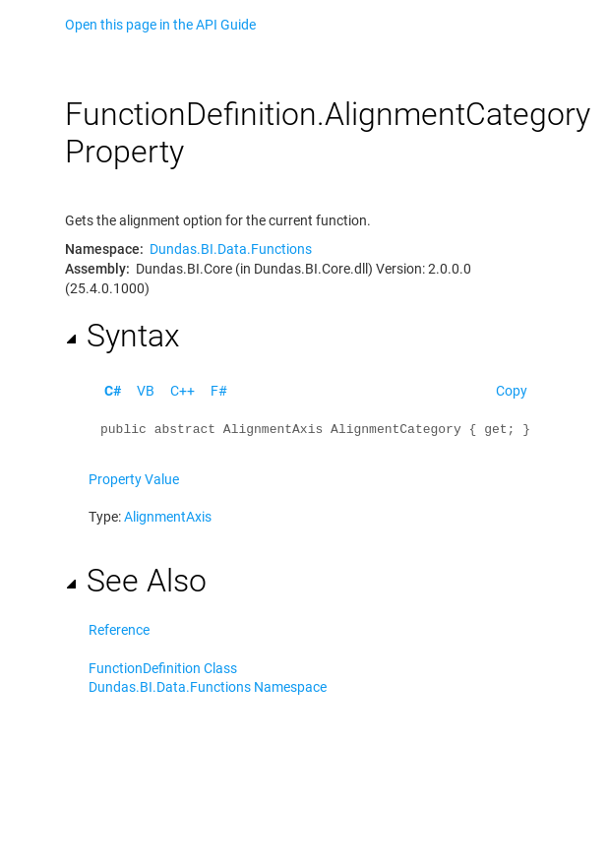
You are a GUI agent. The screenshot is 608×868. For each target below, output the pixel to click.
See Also (136, 581)
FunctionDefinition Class (163, 668)
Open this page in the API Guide (160, 25)
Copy (512, 391)
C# (113, 391)
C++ (182, 391)
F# (219, 391)
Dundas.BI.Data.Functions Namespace (208, 687)
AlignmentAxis (168, 517)
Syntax (122, 336)
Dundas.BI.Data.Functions (231, 249)
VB (146, 391)
